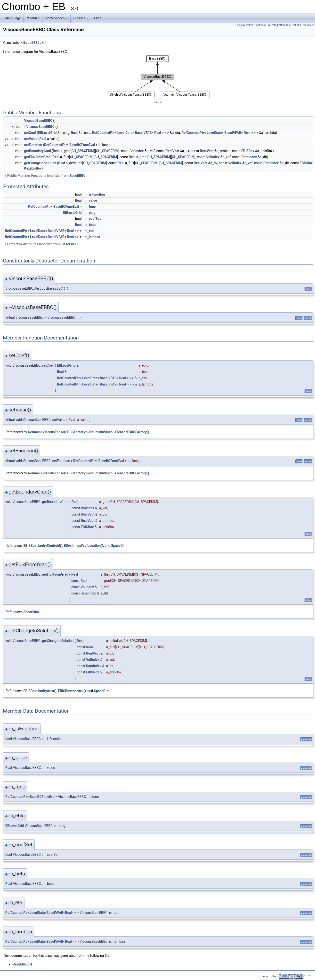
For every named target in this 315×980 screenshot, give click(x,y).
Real (74, 133)
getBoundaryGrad (38, 151)
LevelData (125, 133)
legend (158, 102)
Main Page (13, 18)
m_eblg (90, 213)
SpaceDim (119, 546)
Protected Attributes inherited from (41, 244)
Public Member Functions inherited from (45, 176)
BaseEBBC (78, 176)
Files (100, 19)
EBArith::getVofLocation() (83, 546)
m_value (91, 201)
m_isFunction (95, 194)
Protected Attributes (278, 25)
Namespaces (57, 19)
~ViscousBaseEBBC (39, 127)
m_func (90, 207)
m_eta (89, 231)
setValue (31, 139)
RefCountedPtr (103, 133)
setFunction (33, 145)
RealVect (172, 151)
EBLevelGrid (47, 133)
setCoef (30, 133)
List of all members (303, 25)
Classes (81, 19)
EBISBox (248, 151)
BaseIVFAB (143, 133)
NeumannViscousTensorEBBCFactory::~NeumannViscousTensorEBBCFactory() (89, 432)
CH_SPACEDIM (83, 151)
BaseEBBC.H (33, 43)
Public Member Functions (250, 25)
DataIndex (249, 157)
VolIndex (137, 151)
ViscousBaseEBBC (38, 121)
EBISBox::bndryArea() (40, 691)
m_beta (90, 225)
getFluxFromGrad (37, 157)
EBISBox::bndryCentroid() (43, 546)
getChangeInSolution (40, 163)
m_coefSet (93, 219)
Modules (33, 18)
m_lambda (92, 237)
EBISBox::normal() (72, 691)
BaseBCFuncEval (82, 145)
